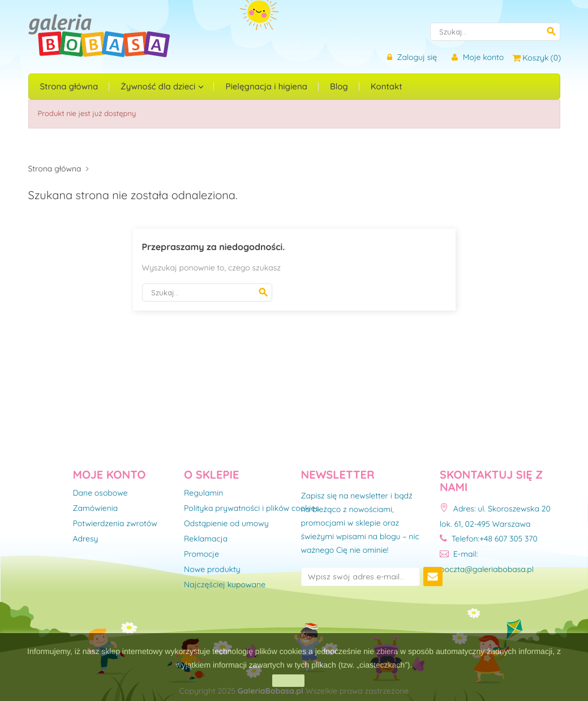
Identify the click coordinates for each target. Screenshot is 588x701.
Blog (339, 86)
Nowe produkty (212, 570)
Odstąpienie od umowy (226, 524)
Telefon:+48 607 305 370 (489, 539)
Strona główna (69, 86)
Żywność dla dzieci (159, 86)
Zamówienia (96, 509)
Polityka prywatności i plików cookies (252, 509)
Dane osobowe (100, 493)
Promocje (201, 554)
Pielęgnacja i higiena (266, 86)
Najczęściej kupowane (225, 585)
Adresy (86, 539)
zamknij (288, 681)
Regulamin (203, 493)
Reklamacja (206, 539)
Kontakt (387, 86)
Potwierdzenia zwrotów (115, 524)
